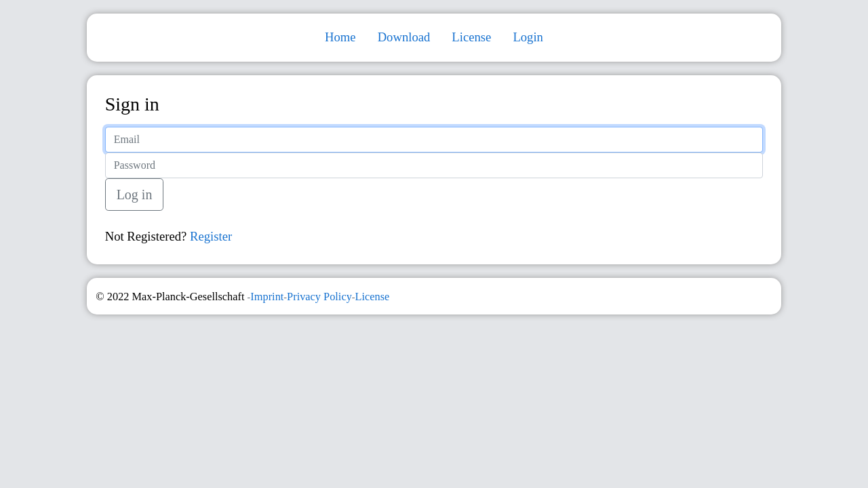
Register (211, 236)
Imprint (267, 297)
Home (340, 37)
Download (404, 37)
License (471, 37)
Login (528, 37)
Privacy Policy (319, 297)
